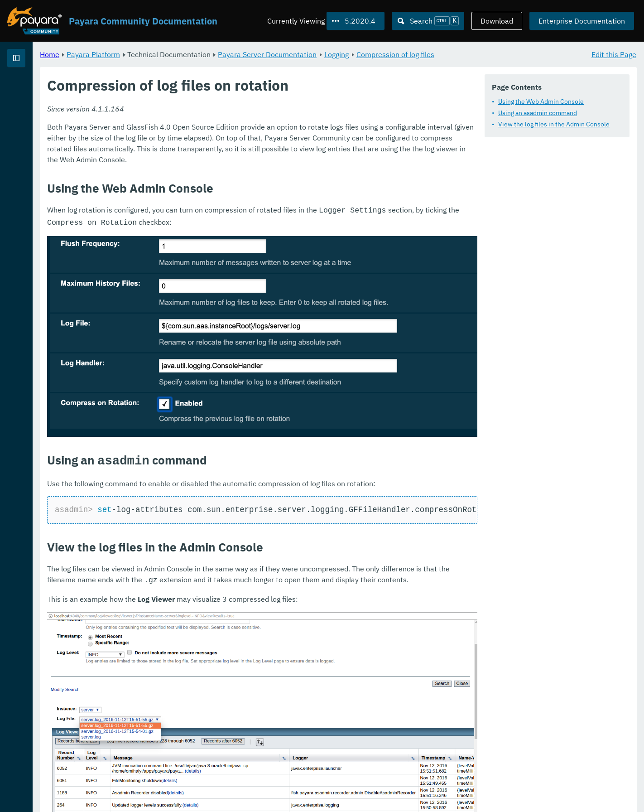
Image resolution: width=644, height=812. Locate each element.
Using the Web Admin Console (541, 101)
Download (497, 21)
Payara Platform (206, 54)
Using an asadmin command (538, 113)
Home (162, 54)
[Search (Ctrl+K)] (428, 21)
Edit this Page (614, 54)
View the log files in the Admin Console (554, 124)
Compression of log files (508, 54)
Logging (449, 54)
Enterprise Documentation (582, 21)
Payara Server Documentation (380, 54)
